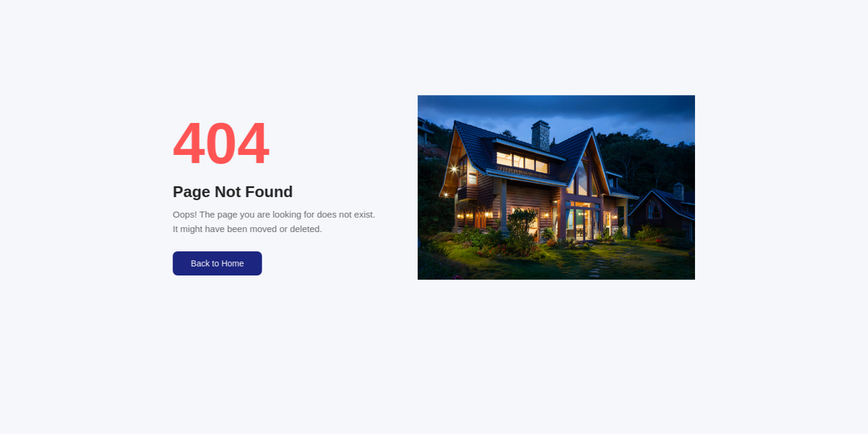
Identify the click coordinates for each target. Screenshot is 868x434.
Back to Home (217, 263)
